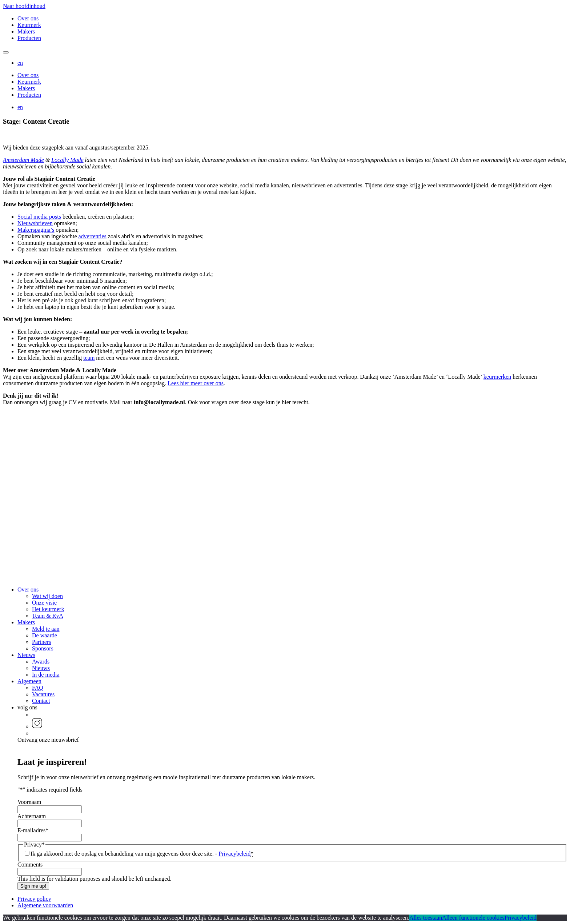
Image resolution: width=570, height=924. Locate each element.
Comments (30, 865)
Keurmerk (29, 25)
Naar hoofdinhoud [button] (24, 6)
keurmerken (497, 377)
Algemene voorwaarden (45, 905)
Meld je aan (46, 629)
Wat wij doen (47, 596)
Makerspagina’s (36, 230)
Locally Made (67, 160)
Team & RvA (48, 616)
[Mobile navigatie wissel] (6, 52)
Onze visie (44, 603)
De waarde (45, 635)
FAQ (38, 688)
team (89, 358)
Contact (41, 701)
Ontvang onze (48, 740)
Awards (41, 662)
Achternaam (32, 816)
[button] (20, 63)
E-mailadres (33, 830)
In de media (46, 675)
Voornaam (29, 802)
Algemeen (29, 681)
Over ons (28, 18)
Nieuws (26, 655)
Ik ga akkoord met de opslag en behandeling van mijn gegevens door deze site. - (142, 854)
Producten (29, 38)
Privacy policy (34, 899)
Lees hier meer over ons (196, 383)
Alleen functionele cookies (473, 918)
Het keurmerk (48, 609)
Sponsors (43, 648)
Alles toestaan (426, 918)
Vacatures (43, 694)
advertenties (93, 236)
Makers (26, 31)
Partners (41, 642)
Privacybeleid (234, 854)
